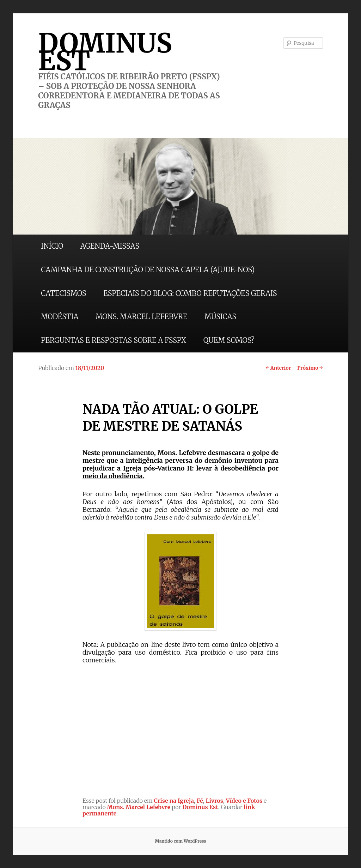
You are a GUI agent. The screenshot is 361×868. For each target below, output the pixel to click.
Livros (214, 801)
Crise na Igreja (174, 801)
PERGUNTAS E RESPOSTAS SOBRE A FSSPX (114, 340)
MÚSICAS (220, 317)
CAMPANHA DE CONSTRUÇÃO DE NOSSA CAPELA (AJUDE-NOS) (148, 270)
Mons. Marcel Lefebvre (139, 807)
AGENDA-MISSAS (110, 246)
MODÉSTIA (60, 317)
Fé (200, 801)
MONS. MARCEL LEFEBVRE (141, 317)
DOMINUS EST (105, 52)
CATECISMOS (63, 293)
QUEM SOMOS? (229, 340)
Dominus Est (200, 807)
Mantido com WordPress (180, 841)
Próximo (310, 368)
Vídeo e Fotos (244, 801)
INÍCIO (52, 246)
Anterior (278, 368)
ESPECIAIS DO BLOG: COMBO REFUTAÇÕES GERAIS (190, 293)
